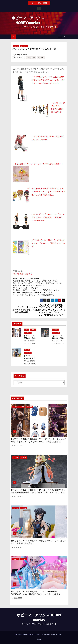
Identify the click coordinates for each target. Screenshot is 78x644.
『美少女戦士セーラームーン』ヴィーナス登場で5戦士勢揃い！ (38, 164)
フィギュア (24, 46)
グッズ (27, 330)
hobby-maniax (21, 55)
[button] (65, 37)
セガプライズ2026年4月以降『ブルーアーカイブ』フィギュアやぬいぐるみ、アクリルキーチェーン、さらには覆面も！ (39, 440)
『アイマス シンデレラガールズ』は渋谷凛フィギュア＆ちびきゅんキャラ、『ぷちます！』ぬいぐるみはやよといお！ (49, 80)
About (39, 639)
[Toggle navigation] (60, 37)
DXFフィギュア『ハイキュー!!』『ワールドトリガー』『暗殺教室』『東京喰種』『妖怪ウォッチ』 (48, 217)
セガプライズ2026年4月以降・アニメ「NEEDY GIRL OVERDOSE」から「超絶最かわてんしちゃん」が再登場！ (37, 593)
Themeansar (57, 634)
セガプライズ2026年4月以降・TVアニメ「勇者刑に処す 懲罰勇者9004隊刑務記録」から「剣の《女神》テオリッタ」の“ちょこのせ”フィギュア (38, 493)
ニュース (16, 46)
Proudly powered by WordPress (27, 634)
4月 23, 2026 (29, 341)
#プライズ (41, 58)
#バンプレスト (31, 58)
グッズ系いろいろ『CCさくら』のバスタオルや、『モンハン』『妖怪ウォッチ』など (49, 243)
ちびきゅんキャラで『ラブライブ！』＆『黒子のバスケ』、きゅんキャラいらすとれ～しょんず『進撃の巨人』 (49, 192)
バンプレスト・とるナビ (23, 274)
